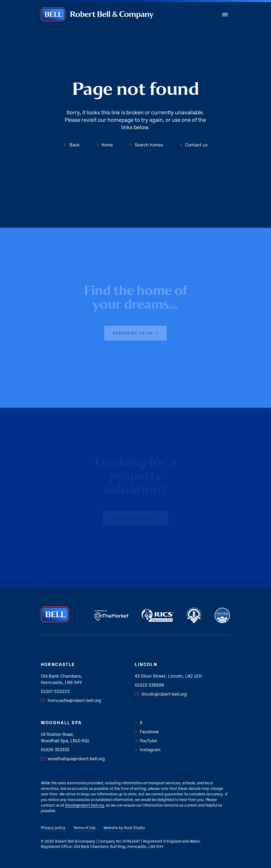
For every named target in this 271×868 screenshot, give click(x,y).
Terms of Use (84, 828)
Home (104, 145)
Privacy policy (53, 828)
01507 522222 (55, 692)
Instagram (148, 750)
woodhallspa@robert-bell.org (73, 759)
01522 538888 (149, 685)
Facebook (147, 732)
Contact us (193, 145)
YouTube (146, 741)
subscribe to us (135, 332)
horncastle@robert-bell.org (71, 701)
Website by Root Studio (124, 828)
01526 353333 (55, 750)
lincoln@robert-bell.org (161, 694)
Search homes (146, 145)
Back (72, 145)
